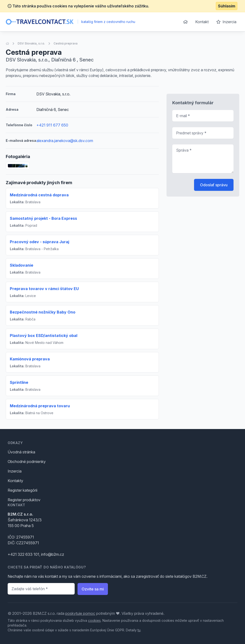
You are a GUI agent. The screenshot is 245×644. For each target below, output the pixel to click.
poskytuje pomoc (80, 613)
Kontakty (15, 481)
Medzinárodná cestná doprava (39, 195)
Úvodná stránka (21, 452)
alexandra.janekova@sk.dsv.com (65, 141)
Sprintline (19, 382)
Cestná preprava (66, 43)
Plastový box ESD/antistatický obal (44, 336)
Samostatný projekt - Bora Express (43, 218)
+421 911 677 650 (52, 125)
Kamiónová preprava (30, 359)
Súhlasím (227, 6)
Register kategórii (22, 490)
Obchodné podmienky (27, 462)
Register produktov (24, 500)
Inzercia (226, 22)
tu (139, 630)
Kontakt (202, 22)
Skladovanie (22, 265)
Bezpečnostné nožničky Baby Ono (43, 312)
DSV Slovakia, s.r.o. (31, 43)
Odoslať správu (214, 185)
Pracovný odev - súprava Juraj (39, 242)
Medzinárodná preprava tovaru (40, 406)
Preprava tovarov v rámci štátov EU (44, 289)
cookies (94, 620)
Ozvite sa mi (93, 589)
